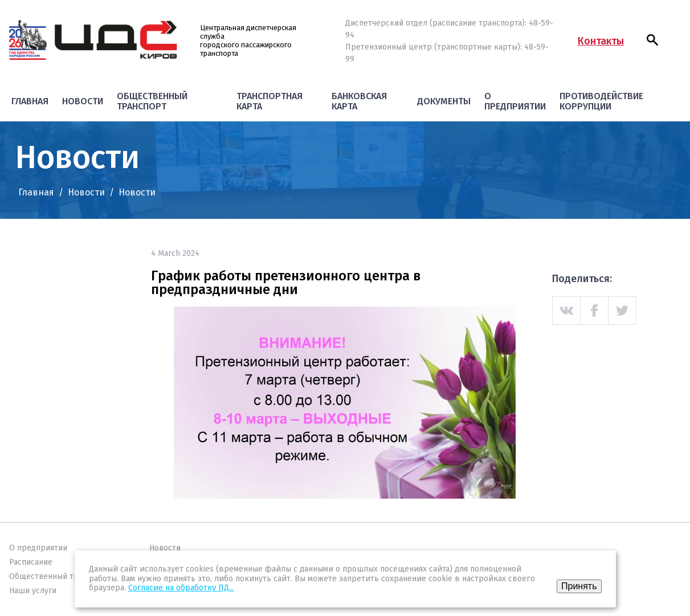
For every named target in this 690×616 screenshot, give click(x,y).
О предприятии (515, 101)
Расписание (31, 562)
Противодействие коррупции (601, 101)
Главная (30, 101)
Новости (83, 101)
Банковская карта (359, 101)
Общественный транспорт (152, 101)
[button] (652, 40)
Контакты (601, 41)
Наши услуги (33, 591)
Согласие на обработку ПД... (181, 588)
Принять (579, 586)
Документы (444, 101)
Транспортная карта (270, 101)
